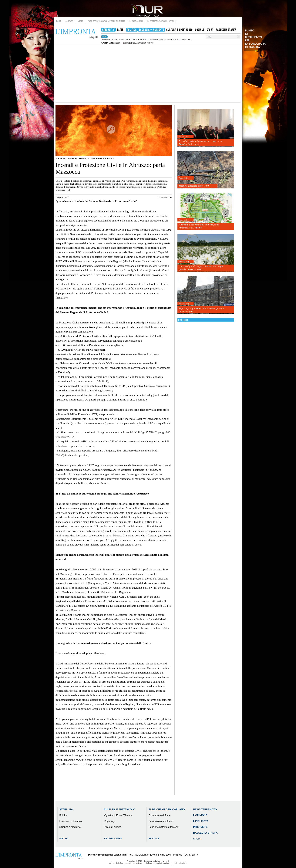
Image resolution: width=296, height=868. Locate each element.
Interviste (97, 159)
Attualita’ (66, 809)
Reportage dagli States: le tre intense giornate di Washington (202, 310)
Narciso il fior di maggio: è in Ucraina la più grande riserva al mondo (201, 268)
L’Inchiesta (201, 821)
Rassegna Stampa (205, 833)
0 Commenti (163, 198)
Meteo (81, 21)
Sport (197, 839)
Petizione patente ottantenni (164, 827)
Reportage (110, 821)
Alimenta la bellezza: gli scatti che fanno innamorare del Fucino (199, 226)
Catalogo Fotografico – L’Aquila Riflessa (106, 21)
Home (59, 21)
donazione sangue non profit (138, 43)
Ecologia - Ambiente (78, 159)
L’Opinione (200, 815)
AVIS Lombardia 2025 (136, 40)
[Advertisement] (148, 74)
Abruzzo (60, 159)
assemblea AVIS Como (113, 40)
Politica (109, 159)
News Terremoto (205, 809)
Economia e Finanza (71, 821)
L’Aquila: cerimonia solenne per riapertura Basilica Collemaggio (200, 142)
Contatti (69, 21)
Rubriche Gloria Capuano (167, 809)
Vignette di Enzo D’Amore (118, 815)
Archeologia (113, 838)
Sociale (154, 838)
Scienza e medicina (70, 827)
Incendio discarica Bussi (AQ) (194, 186)
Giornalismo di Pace (160, 815)
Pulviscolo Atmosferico (161, 821)
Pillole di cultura (113, 827)
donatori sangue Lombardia (164, 40)
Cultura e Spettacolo (120, 809)
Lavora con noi (136, 21)
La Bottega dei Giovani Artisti (161, 21)
